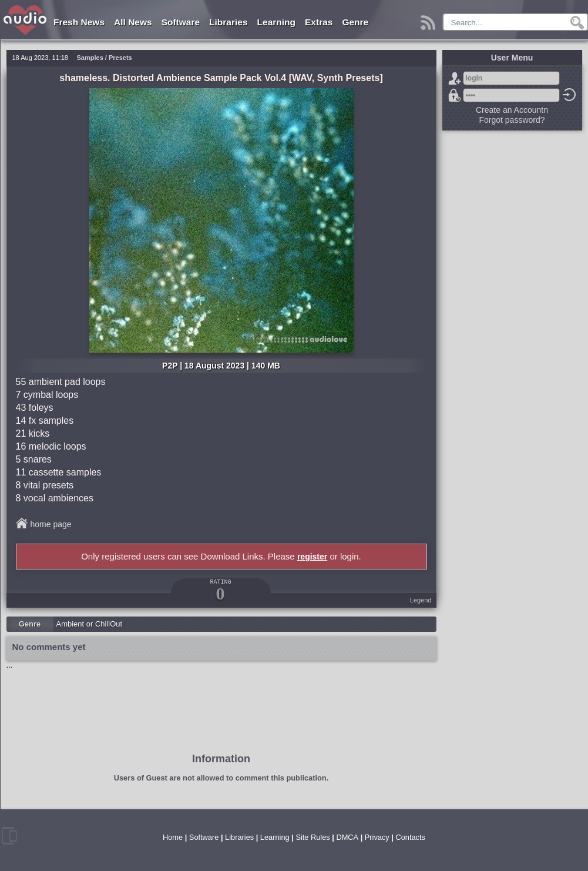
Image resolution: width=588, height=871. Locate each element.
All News (133, 22)
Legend (421, 600)
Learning (276, 22)
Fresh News (79, 22)
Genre (355, 22)
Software (181, 22)
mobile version (9, 836)
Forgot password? (455, 95)
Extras (319, 22)
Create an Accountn (512, 110)
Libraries (228, 22)
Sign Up (455, 78)
